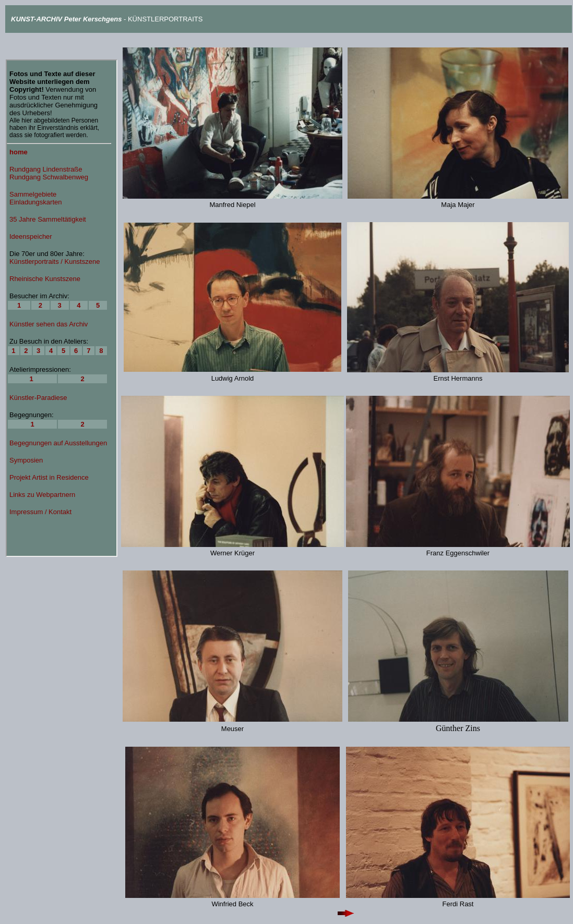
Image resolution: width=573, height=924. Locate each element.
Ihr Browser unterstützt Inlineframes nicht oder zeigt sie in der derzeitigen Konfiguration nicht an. (62, 308)
